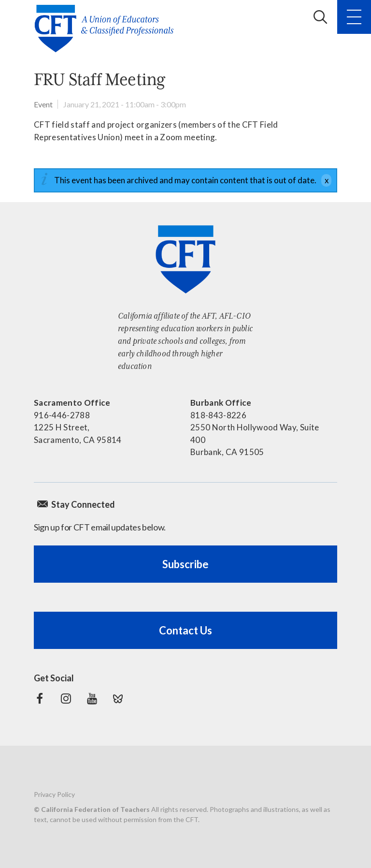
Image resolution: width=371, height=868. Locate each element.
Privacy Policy (54, 794)
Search (320, 17)
